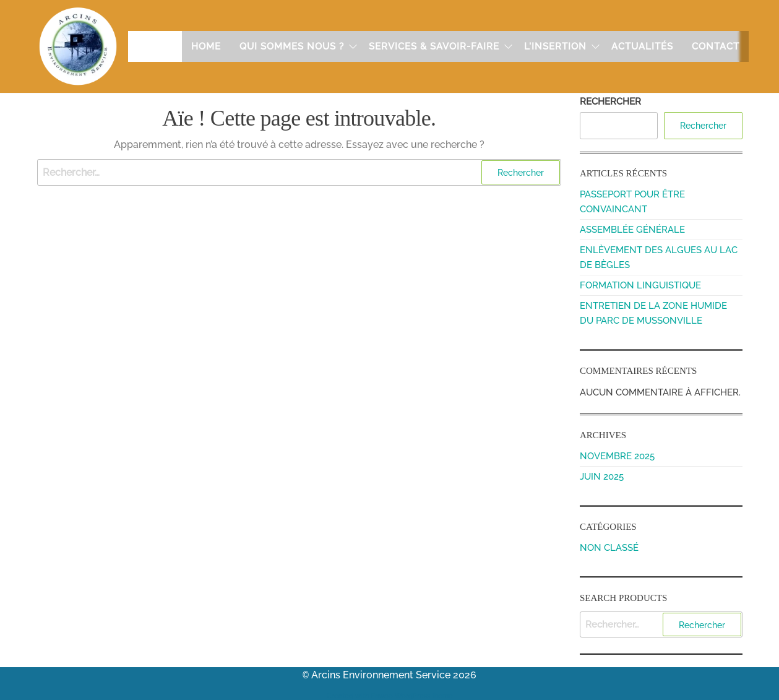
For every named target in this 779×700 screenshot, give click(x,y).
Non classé (609, 548)
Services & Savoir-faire (434, 46)
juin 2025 (602, 477)
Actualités (642, 46)
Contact (716, 46)
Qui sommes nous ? (292, 46)
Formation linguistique (640, 285)
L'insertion (555, 46)
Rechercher (610, 102)
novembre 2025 (617, 456)
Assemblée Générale (632, 230)
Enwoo (382, 694)
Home (206, 46)
